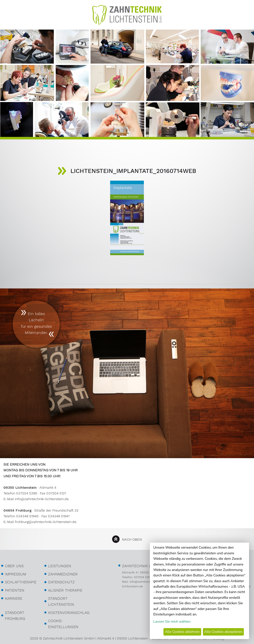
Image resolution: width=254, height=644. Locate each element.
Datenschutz (61, 582)
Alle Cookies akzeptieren (223, 632)
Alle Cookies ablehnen (182, 632)
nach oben (132, 539)
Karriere (14, 599)
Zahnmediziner (63, 574)
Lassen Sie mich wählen (172, 622)
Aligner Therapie (65, 590)
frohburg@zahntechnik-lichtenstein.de (46, 522)
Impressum (16, 574)
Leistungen (60, 566)
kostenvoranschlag (69, 613)
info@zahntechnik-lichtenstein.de (42, 499)
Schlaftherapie (21, 582)
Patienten (15, 590)
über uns (14, 566)
